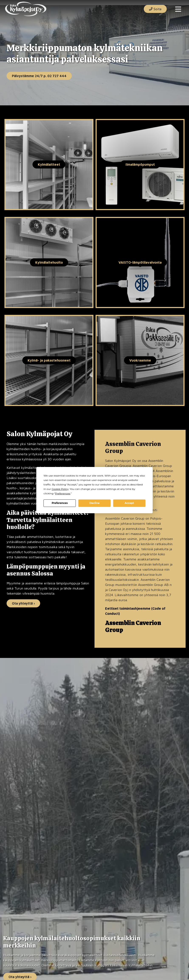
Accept (129, 503)
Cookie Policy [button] (60, 489)
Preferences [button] (63, 493)
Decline (94, 503)
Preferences (60, 503)
